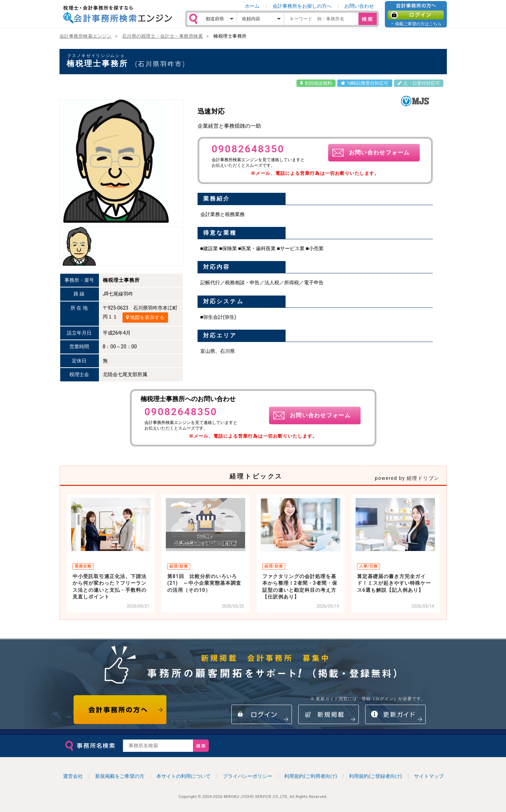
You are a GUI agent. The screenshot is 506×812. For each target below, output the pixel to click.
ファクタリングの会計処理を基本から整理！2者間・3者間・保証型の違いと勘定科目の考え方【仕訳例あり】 (300, 587)
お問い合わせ (359, 6)
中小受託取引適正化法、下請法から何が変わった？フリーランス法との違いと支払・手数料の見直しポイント (110, 587)
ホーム (252, 6)
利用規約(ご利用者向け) (311, 776)
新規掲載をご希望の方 (120, 776)
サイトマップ (429, 776)
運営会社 (73, 776)
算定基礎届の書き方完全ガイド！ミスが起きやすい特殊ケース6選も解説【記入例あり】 (394, 583)
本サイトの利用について (183, 776)
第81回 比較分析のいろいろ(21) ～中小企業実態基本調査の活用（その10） (204, 583)
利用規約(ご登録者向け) (375, 776)
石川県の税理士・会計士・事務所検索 (163, 36)
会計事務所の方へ (120, 710)
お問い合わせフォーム (379, 153)
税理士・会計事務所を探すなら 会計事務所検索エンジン (118, 14)
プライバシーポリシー (248, 776)
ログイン (416, 15)
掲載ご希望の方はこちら (418, 24)
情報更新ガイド (395, 714)
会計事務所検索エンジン (86, 36)
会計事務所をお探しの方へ (302, 6)
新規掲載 (329, 714)
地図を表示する (145, 317)
